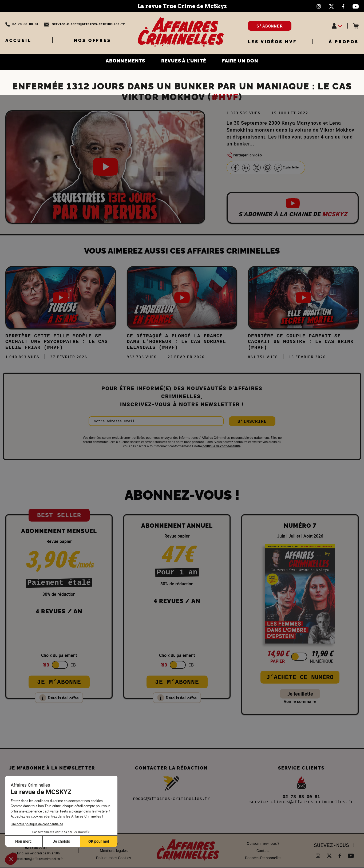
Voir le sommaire (300, 702)
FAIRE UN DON (245, 61)
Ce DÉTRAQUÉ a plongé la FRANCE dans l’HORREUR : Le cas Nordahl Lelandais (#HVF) (176, 342)
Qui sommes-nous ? (263, 844)
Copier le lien (290, 168)
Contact (263, 851)
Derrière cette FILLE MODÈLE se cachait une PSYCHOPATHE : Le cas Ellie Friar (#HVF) (57, 342)
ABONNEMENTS (120, 61)
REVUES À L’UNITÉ (184, 61)
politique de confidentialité (221, 447)
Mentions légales (114, 851)
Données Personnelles (263, 858)
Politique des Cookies (114, 858)
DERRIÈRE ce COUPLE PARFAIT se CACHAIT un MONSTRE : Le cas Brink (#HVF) (301, 342)
